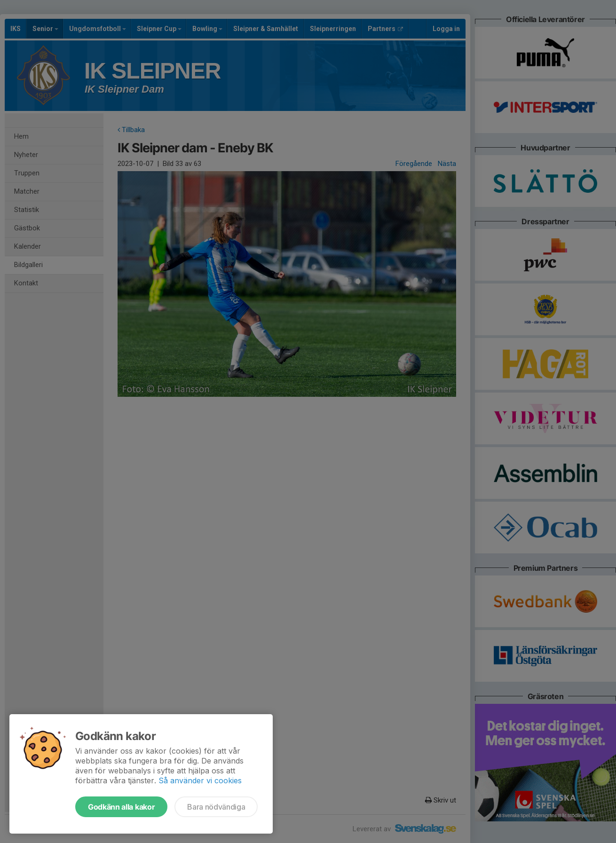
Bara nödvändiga (216, 807)
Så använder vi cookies (200, 780)
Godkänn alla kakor (121, 807)
